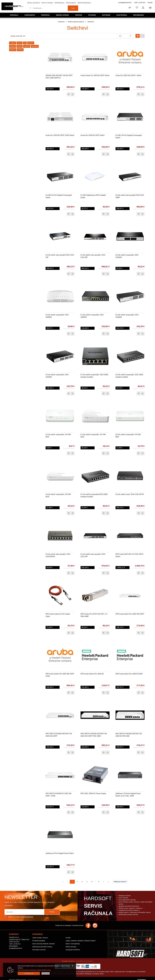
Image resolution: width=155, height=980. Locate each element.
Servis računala (84, 3)
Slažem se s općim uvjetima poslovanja (21, 917)
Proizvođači (71, 3)
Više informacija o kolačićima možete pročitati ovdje (34, 970)
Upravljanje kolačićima (73, 950)
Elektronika (122, 15)
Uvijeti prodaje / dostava (40, 938)
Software (107, 15)
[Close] (29, 973)
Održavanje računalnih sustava (42, 947)
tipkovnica (35, 46)
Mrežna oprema (63, 15)
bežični (20, 46)
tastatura (13, 50)
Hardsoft (98, 906)
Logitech (13, 43)
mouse (20, 43)
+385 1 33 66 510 (140, 3)
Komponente (30, 15)
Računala (15, 15)
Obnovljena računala (39, 950)
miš (25, 43)
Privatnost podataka (39, 941)
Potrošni (93, 15)
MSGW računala (71, 947)
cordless (13, 46)
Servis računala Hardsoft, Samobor (44, 944)
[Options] (46, 973)
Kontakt (150, 3)
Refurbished (139, 15)
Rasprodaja (60, 3)
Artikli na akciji (34, 3)
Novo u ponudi (47, 3)
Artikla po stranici (120, 882)
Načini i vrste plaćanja (73, 944)
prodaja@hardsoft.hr (125, 3)
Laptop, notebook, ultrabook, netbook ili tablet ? (81, 941)
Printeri (79, 15)
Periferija (46, 15)
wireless (31, 43)
